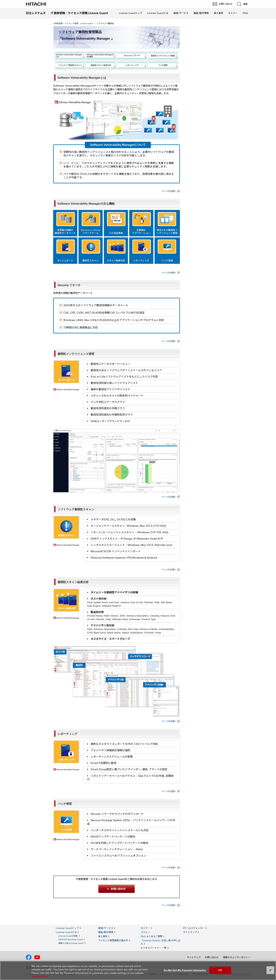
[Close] (270, 970)
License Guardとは (158, 13)
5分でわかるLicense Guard (71, 939)
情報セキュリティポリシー (237, 957)
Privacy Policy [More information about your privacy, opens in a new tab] (40, 976)
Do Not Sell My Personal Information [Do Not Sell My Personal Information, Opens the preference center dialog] (185, 970)
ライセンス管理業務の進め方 (113, 940)
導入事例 (218, 13)
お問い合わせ (212, 957)
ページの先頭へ (169, 191)
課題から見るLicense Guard (71, 943)
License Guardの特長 (68, 936)
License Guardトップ (131, 13)
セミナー (233, 13)
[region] (138, 970)
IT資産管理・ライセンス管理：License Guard (73, 23)
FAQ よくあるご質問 (151, 936)
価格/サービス (181, 13)
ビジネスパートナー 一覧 (154, 948)
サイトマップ (190, 932)
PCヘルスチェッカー (194, 928)
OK (220, 970)
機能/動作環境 (201, 13)
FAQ (245, 13)
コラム (144, 932)
